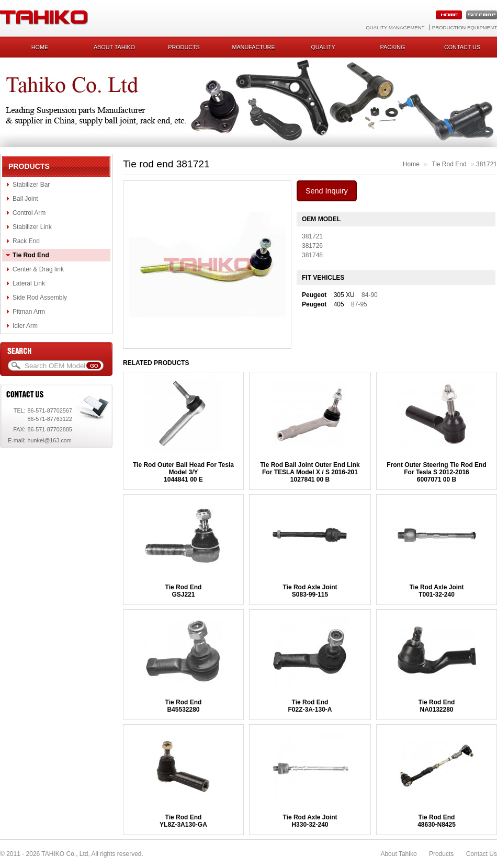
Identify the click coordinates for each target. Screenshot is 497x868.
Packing (393, 47)
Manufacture (253, 47)
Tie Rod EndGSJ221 (184, 591)
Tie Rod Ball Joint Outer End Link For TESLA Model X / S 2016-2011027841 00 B (310, 472)
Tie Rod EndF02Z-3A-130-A (310, 706)
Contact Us (482, 854)
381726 (312, 246)
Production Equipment (465, 27)
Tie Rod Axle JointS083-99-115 (310, 591)
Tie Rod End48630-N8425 (437, 821)
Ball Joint (25, 199)
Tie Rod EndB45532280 (184, 706)
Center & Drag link (38, 269)
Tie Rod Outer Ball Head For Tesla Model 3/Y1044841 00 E (183, 472)
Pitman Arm (29, 312)
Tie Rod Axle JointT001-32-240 (436, 591)
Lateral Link (29, 283)
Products (184, 47)
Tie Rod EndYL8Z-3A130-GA (183, 821)
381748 (312, 255)
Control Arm (29, 213)
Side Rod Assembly (40, 298)
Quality (323, 47)
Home (40, 47)
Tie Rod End (31, 255)
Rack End (26, 241)
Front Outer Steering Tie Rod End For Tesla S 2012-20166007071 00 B (436, 472)
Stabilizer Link (32, 227)
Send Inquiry (327, 191)
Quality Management (395, 27)
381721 (487, 164)
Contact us (462, 47)
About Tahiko (114, 47)
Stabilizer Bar (31, 185)
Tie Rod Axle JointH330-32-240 (310, 821)
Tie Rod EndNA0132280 (437, 706)
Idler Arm (25, 326)
